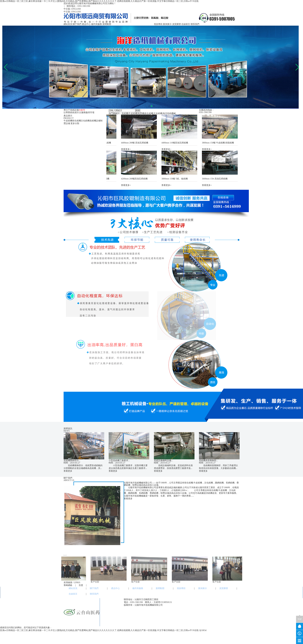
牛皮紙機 (68, 121)
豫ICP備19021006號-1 (175, 605)
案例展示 (167, 24)
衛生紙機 (77, 121)
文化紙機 (85, 121)
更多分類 (75, 123)
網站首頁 (68, 24)
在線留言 (186, 24)
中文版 (67, 9)
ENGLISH (76, 9)
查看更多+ (127, 149)
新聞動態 (107, 24)
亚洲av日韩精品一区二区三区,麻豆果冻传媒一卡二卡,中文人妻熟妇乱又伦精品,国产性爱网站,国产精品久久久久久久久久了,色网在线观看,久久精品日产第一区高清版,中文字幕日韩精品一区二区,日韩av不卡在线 (99, 1)
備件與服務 (96, 24)
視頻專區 (158, 24)
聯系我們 (195, 24)
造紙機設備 (95, 121)
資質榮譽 (177, 24)
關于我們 (77, 24)
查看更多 (68, 471)
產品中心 (86, 24)
